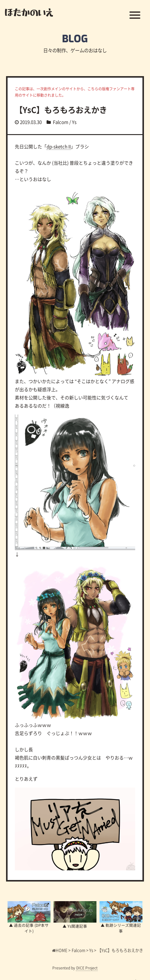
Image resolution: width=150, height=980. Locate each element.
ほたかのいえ (29, 12)
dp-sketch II (59, 146)
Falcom (61, 122)
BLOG (75, 39)
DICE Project (87, 968)
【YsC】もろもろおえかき (61, 110)
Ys (74, 122)
